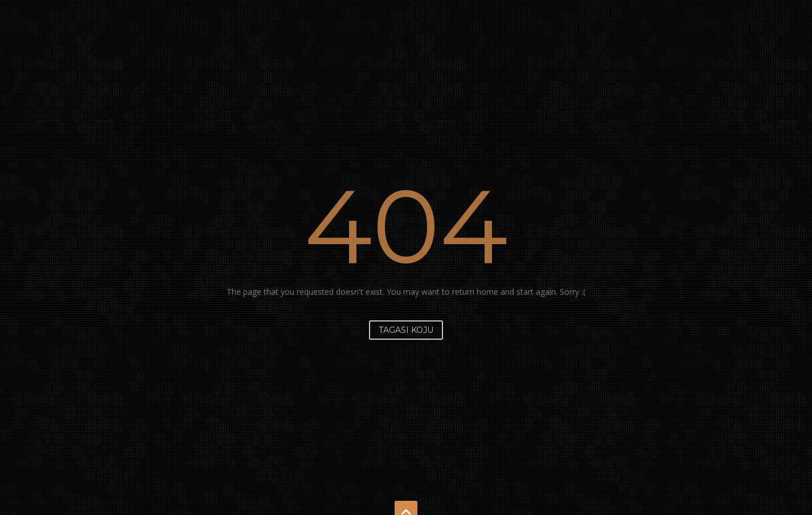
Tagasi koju (406, 330)
